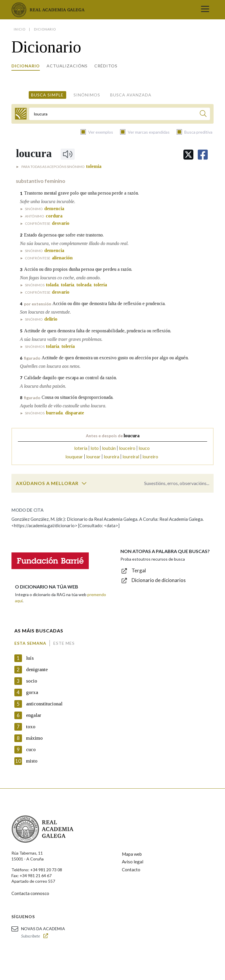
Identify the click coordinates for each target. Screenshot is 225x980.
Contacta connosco (30, 893)
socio (32, 681)
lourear (93, 456)
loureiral (131, 456)
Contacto (131, 870)
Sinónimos (87, 95)
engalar (34, 715)
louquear (74, 456)
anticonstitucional (44, 704)
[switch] (84, 483)
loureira (111, 456)
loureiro (150, 456)
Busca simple (47, 95)
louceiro (127, 448)
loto (95, 448)
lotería (81, 448)
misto (32, 761)
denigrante (37, 670)
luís (30, 658)
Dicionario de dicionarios (159, 580)
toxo (31, 727)
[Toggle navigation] (205, 10)
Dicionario (26, 66)
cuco (31, 750)
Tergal (139, 570)
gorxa (32, 692)
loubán (109, 448)
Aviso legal (133, 862)
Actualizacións (67, 66)
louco (144, 448)
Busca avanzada (131, 95)
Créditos (106, 66)
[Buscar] (203, 114)
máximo (34, 738)
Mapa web (132, 854)
